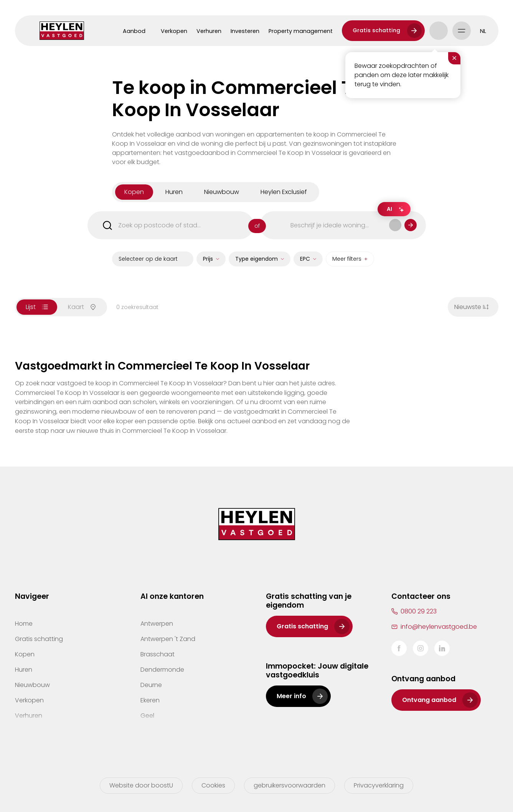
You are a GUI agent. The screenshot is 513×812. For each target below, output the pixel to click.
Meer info (291, 696)
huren (174, 195)
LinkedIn (442, 648)
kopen (134, 195)
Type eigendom (256, 262)
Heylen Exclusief (284, 195)
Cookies (213, 785)
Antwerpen (157, 624)
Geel (147, 716)
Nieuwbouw (32, 685)
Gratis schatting (376, 30)
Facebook (399, 648)
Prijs (208, 262)
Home (24, 624)
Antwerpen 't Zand (168, 639)
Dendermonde (162, 670)
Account (439, 31)
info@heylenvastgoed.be (439, 627)
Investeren (245, 31)
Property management (301, 31)
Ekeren (150, 700)
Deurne (151, 685)
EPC (305, 262)
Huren (24, 670)
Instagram (421, 648)
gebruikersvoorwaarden (289, 785)
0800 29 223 (419, 611)
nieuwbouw (222, 195)
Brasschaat (158, 654)
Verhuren (209, 31)
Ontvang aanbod (429, 700)
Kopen (25, 654)
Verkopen (174, 31)
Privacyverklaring (379, 785)
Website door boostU (141, 785)
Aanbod (134, 31)
